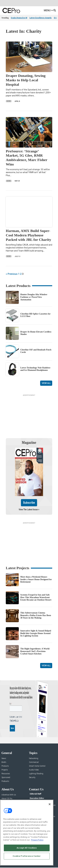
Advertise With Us (9, 795)
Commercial (34, 762)
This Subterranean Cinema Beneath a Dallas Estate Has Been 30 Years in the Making (36, 615)
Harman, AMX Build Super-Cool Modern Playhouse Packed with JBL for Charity (28, 235)
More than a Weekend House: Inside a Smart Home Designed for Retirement (36, 579)
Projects (5, 770)
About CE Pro (7, 799)
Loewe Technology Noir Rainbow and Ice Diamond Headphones (35, 369)
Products (5, 766)
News (9, 101)
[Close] (50, 804)
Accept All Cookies (27, 848)
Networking (34, 758)
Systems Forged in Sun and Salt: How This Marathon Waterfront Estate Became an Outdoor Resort (36, 597)
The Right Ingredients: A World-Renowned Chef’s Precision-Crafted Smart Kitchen (35, 651)
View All (46, 383)
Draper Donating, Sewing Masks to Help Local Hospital (26, 80)
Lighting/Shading (36, 774)
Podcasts (5, 781)
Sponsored (6, 778)
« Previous (12, 274)
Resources (6, 774)
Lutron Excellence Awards (41, 18)
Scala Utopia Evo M (19, 18)
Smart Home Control (37, 766)
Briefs (4, 762)
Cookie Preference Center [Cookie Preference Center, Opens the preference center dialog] (27, 856)
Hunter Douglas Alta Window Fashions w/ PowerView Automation (34, 297)
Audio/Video (34, 770)
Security (32, 778)
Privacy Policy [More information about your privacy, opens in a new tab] (37, 840)
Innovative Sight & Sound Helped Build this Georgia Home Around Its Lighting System (36, 633)
